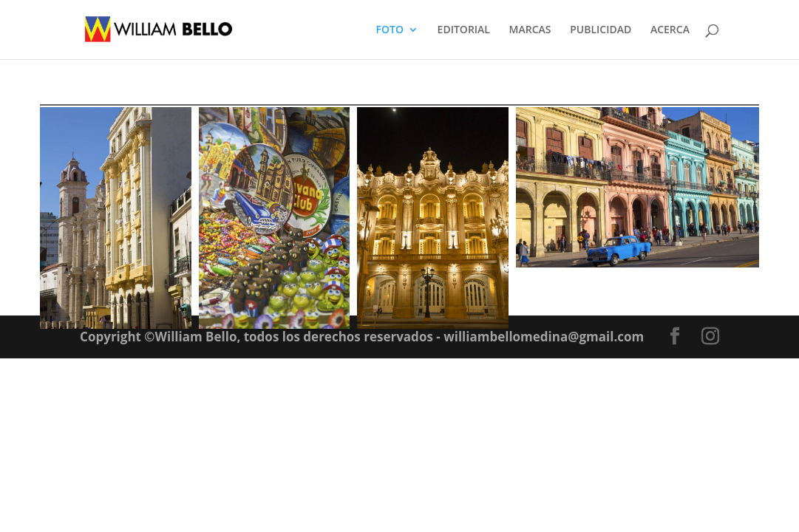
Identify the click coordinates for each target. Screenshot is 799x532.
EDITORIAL (464, 30)
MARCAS (530, 30)
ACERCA (670, 30)
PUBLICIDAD (601, 30)
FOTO (390, 30)
